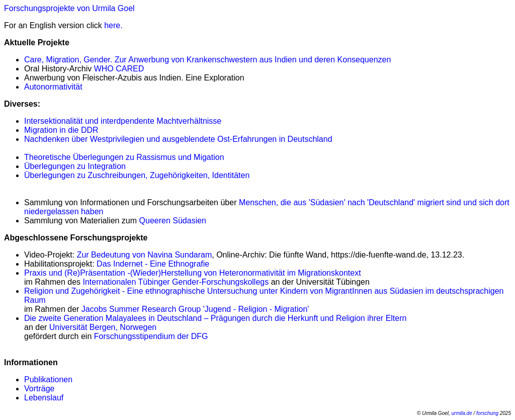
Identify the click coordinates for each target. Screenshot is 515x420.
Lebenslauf (44, 398)
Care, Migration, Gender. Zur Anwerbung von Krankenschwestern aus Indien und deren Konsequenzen (207, 60)
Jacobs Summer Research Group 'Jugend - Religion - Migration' (195, 309)
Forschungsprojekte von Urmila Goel (69, 8)
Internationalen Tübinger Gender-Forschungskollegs (176, 282)
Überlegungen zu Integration (75, 166)
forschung (487, 413)
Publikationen (48, 380)
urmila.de (462, 413)
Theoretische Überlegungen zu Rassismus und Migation (124, 157)
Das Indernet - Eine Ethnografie (153, 264)
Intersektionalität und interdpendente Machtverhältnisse (123, 121)
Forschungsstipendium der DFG (151, 336)
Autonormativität (53, 87)
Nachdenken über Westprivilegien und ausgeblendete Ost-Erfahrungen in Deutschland (178, 139)
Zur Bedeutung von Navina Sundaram (145, 255)
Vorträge (39, 389)
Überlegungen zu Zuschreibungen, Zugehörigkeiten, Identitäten (137, 175)
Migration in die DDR (61, 130)
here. (113, 25)
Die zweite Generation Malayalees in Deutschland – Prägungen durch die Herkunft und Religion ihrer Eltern (215, 318)
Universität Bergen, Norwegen (103, 327)
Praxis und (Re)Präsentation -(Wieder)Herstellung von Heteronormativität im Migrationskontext (193, 273)
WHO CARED (119, 69)
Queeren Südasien (173, 221)
